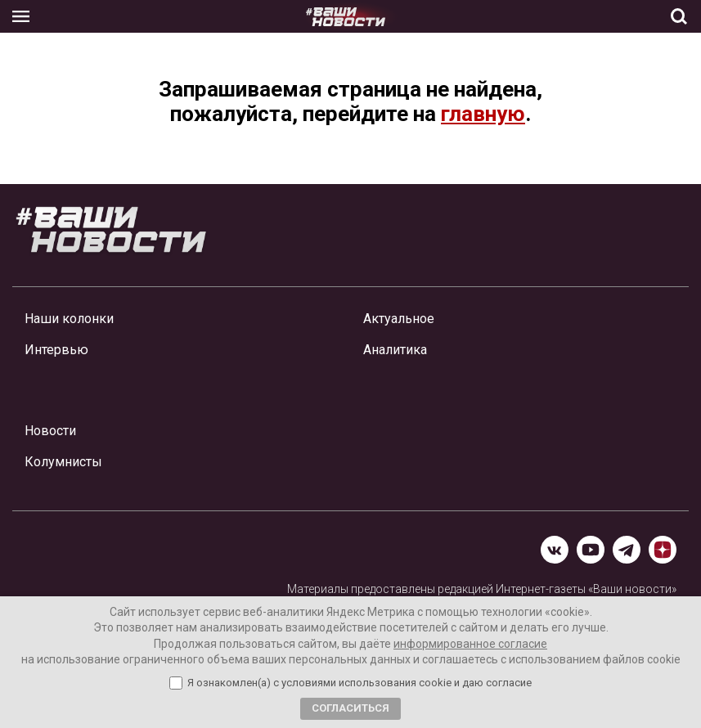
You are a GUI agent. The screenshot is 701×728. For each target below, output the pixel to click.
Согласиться (350, 708)
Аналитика (395, 350)
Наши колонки (69, 319)
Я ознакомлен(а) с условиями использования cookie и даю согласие (359, 683)
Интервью (56, 350)
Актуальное (399, 319)
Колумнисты (63, 462)
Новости (50, 431)
